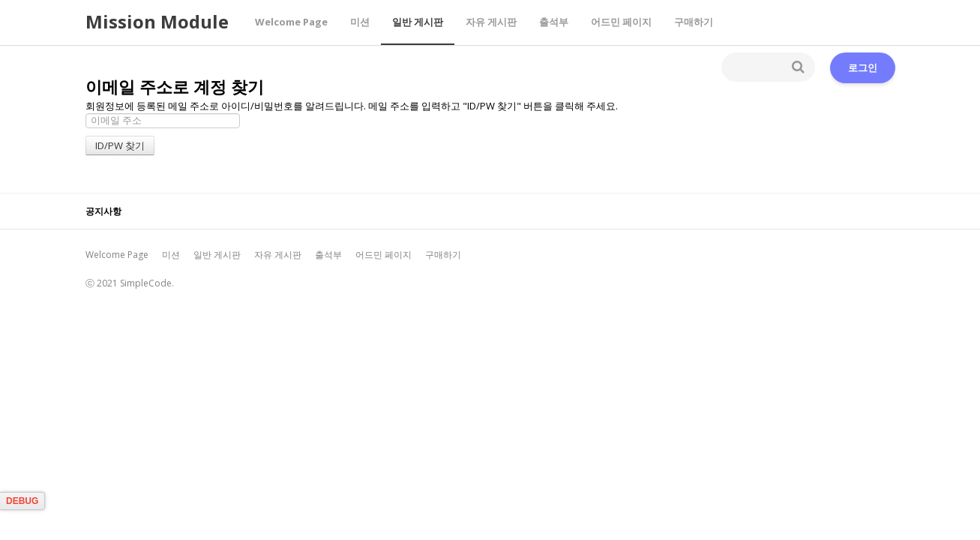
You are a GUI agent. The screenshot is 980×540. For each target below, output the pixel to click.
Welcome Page (291, 22)
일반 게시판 (418, 22)
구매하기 (694, 22)
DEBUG (22, 501)
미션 (360, 22)
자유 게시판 (491, 22)
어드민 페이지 (621, 22)
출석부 (554, 22)
